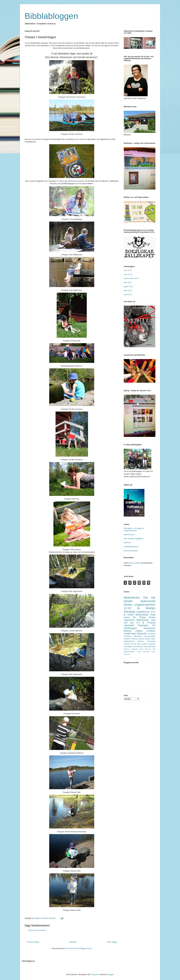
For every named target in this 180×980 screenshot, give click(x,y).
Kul (154, 625)
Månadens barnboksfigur (145, 636)
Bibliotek (135, 649)
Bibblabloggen (51, 16)
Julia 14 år (128, 295)
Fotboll (126, 644)
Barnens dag (150, 649)
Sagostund (129, 620)
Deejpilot (95, 974)
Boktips (151, 608)
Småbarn (151, 631)
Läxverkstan (138, 646)
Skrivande (151, 641)
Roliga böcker (147, 617)
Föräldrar (152, 644)
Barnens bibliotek (131, 551)
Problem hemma (131, 639)
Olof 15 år (128, 270)
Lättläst (139, 631)
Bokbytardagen (129, 652)
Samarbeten (149, 628)
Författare (128, 636)
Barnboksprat (129, 534)
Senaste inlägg (33, 942)
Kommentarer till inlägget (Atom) (79, 948)
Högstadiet (143, 625)
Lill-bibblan (128, 646)
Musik (153, 634)
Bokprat (128, 631)
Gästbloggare (130, 628)
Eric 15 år (128, 282)
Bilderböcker (132, 597)
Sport (153, 639)
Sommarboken (149, 646)
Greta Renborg (143, 652)
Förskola (151, 623)
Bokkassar (127, 654)
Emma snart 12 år (131, 278)
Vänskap (129, 612)
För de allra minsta (139, 644)
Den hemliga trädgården (134, 539)
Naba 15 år (128, 287)
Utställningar (130, 634)
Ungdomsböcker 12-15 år (140, 606)
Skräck (147, 639)
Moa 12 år (128, 290)
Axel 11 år (128, 274)
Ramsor (141, 641)
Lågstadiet (129, 625)
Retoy (142, 649)
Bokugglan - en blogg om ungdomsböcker (134, 529)
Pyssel (141, 639)
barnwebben (135, 563)
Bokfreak (127, 542)
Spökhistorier (129, 641)
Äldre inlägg (112, 942)
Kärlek (130, 615)
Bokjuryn (127, 649)
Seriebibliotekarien (131, 547)
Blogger (111, 974)
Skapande (141, 634)
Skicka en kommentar (37, 930)
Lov (149, 634)
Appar (153, 652)
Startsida (73, 942)
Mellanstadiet (142, 615)
